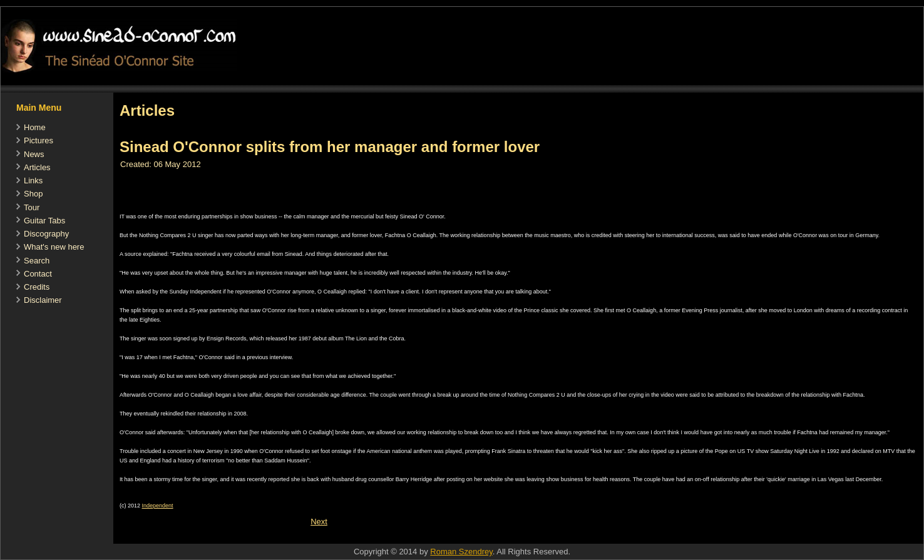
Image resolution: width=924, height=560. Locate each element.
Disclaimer (43, 300)
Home (35, 127)
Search (37, 261)
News (34, 154)
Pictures (38, 140)
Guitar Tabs (44, 221)
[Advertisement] (341, 537)
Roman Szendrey (461, 552)
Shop (33, 194)
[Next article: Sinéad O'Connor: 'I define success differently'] (319, 522)
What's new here (54, 247)
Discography (46, 234)
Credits (37, 287)
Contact (38, 274)
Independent (158, 506)
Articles (37, 167)
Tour (32, 207)
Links (33, 181)
